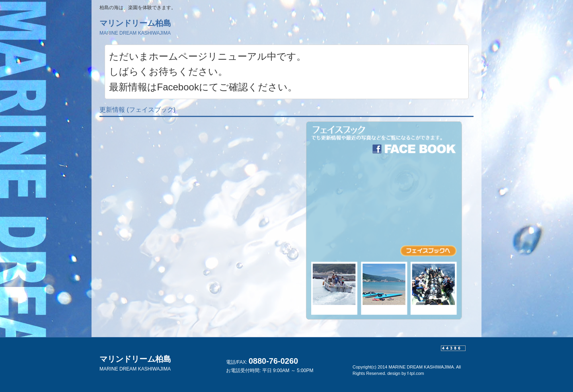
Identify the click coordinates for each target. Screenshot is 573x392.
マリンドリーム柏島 (135, 27)
